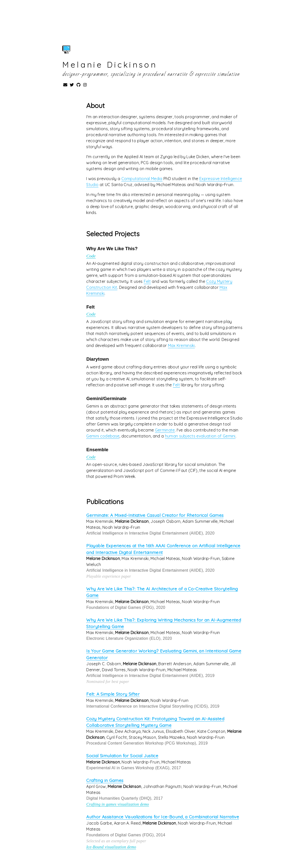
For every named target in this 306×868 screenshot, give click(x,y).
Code (91, 256)
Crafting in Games (105, 780)
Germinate (165, 430)
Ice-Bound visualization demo (111, 847)
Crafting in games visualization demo (118, 804)
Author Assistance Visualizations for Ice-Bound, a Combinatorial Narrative (163, 817)
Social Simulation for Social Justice (122, 756)
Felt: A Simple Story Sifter (113, 694)
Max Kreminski (181, 345)
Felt (147, 281)
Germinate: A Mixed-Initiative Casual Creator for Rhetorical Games (155, 515)
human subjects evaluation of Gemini (200, 436)
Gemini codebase (103, 436)
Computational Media (142, 179)
